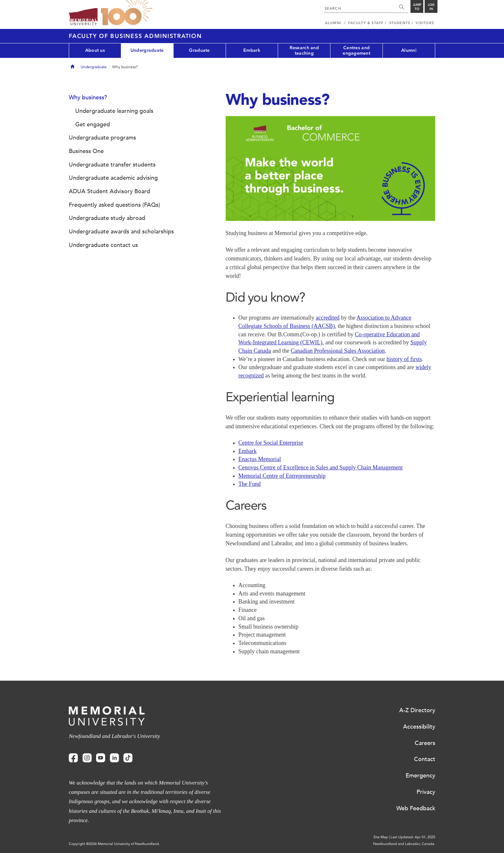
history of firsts (404, 359)
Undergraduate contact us (103, 245)
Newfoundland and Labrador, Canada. (404, 844)
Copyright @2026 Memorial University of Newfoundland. (114, 844)
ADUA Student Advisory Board (109, 191)
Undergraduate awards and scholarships (121, 231)
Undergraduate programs (102, 138)
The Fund (250, 484)
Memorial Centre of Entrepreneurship (282, 476)
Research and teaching (304, 50)
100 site (127, 13)
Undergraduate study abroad (107, 218)
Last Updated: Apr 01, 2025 (413, 837)
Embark (252, 50)
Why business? (88, 97)
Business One (86, 151)
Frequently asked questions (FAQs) (114, 205)
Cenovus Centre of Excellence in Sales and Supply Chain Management (321, 467)
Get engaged (93, 124)
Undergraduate (147, 50)
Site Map (381, 837)
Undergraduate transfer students (112, 165)
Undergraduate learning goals (114, 111)
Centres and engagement (356, 50)
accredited (328, 318)
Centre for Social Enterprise (271, 443)
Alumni (409, 50)
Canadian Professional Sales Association (337, 351)
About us (95, 50)
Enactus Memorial (260, 459)
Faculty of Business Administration (135, 36)
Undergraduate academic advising (113, 178)
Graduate (199, 50)
